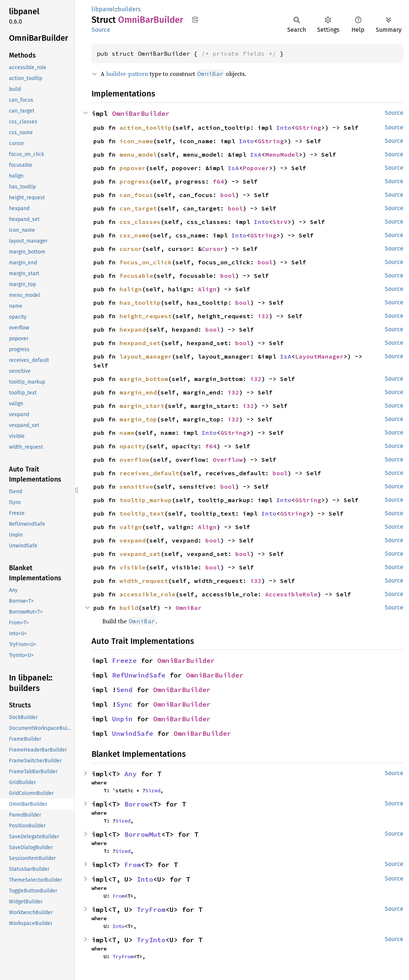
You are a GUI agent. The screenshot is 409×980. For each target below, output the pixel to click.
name (127, 433)
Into (284, 128)
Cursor (213, 249)
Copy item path (195, 19)
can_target (138, 208)
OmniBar (189, 608)
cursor (131, 249)
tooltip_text (142, 513)
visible (133, 567)
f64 (219, 181)
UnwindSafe (133, 733)
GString (308, 128)
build (129, 608)
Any (131, 774)
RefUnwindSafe (139, 675)
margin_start (142, 406)
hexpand (133, 329)
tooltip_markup (146, 500)
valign (131, 527)
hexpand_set (140, 343)
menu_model (138, 154)
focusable (136, 276)
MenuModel (282, 154)
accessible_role (148, 594)
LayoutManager (319, 356)
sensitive (136, 486)
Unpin (122, 719)
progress (134, 181)
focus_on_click (146, 262)
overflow (134, 460)
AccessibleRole (291, 594)
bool (228, 195)
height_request (146, 316)
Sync (124, 704)
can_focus (136, 195)
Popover (256, 168)
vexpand (133, 540)
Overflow (228, 460)
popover (133, 168)
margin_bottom (144, 379)
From (133, 865)
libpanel (103, 9)
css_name (134, 235)
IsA (256, 154)
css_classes (140, 222)
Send (124, 690)
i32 (263, 316)
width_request (144, 581)
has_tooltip (140, 302)
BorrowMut (143, 834)
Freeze (124, 660)
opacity (133, 446)
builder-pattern (127, 74)
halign (131, 289)
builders (129, 9)
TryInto (151, 940)
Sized (153, 790)
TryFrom (151, 910)
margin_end (138, 392)
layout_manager (146, 356)
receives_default (149, 473)
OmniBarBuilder (141, 113)
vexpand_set (140, 554)
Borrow (137, 804)
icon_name (136, 141)
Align (207, 289)
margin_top (138, 419)
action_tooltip (146, 128)
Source (101, 30)
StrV (280, 222)
